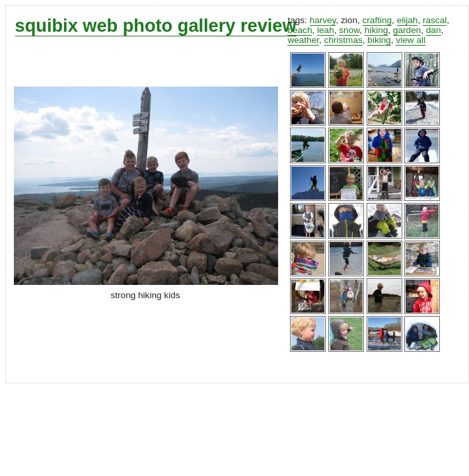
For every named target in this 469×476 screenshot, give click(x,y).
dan (434, 30)
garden (407, 30)
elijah (408, 20)
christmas (343, 40)
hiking (377, 30)
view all (411, 40)
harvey (323, 20)
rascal (435, 20)
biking (379, 40)
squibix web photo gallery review (156, 25)
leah (326, 30)
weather (303, 40)
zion (349, 20)
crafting (378, 20)
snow (349, 30)
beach (300, 30)
